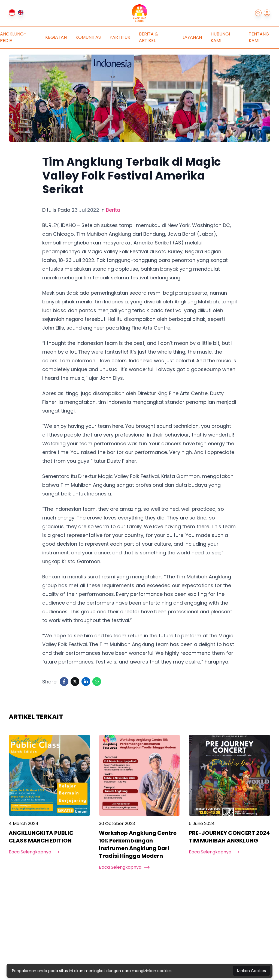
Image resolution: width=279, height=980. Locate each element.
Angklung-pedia (13, 37)
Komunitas (88, 37)
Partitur (120, 37)
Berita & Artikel (148, 37)
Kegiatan (56, 37)
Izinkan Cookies (251, 971)
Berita (113, 210)
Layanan (192, 37)
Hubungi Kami (220, 37)
